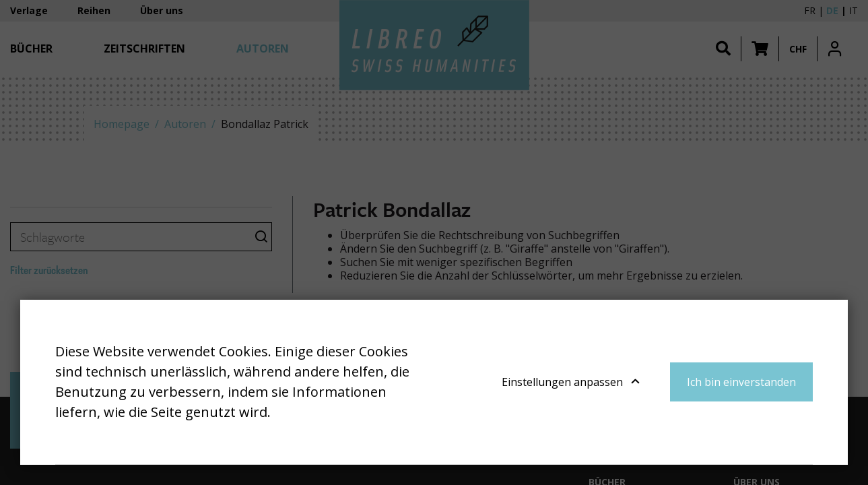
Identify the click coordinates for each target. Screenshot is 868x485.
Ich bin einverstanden (741, 382)
